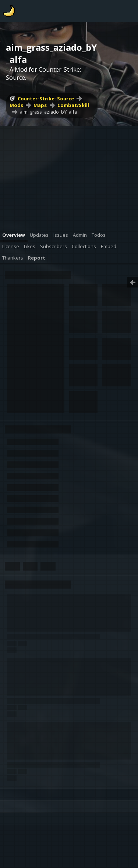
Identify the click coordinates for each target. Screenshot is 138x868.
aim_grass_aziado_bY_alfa (48, 112)
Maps (40, 105)
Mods (16, 105)
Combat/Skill (73, 105)
